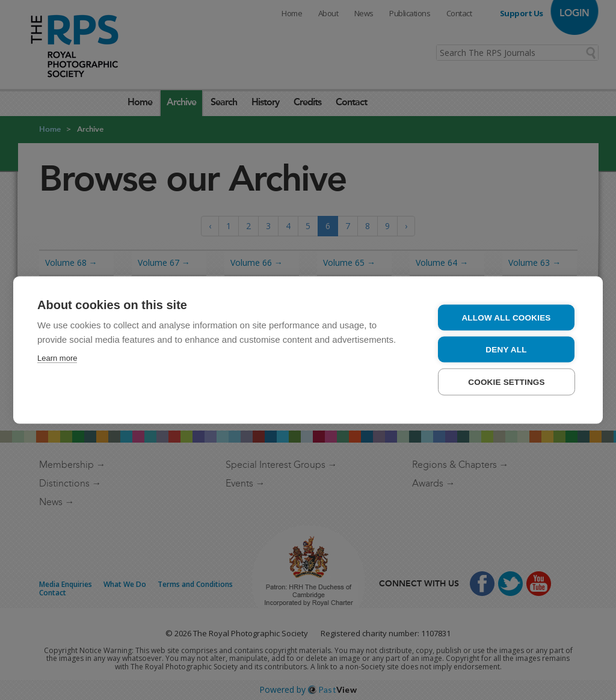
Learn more (57, 358)
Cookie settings (507, 382)
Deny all (506, 350)
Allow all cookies (506, 318)
